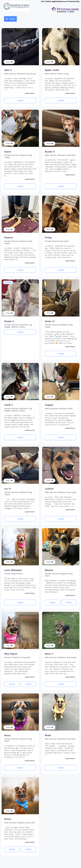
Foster (69, 602)
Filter (10, 19)
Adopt (20, 100)
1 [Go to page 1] (41, 861)
